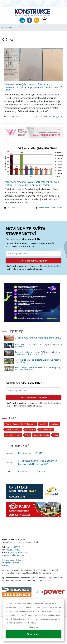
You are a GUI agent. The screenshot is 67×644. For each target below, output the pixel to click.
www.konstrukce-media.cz (13, 555)
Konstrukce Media (41, 435)
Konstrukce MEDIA (13, 430)
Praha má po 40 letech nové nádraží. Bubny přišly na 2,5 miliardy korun (38, 369)
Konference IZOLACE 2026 (32, 472)
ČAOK (27, 435)
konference (30, 430)
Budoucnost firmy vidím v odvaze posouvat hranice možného (39, 346)
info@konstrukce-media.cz (19, 552)
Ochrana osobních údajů (12, 560)
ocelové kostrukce (13, 435)
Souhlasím (33, 634)
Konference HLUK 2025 (30, 453)
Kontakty (6, 565)
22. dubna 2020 (13, 116)
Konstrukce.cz (9, 27)
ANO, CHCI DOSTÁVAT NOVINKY (33, 261)
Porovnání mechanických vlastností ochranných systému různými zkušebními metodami (32, 183)
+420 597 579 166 (13, 550)
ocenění (43, 424)
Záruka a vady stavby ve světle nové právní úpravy (38, 338)
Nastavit (33, 627)
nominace (55, 424)
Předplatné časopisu (11, 563)
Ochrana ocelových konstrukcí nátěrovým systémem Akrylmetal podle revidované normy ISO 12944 (33, 87)
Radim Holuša (44, 116)
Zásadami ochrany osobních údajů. (25, 269)
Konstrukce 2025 (46, 430)
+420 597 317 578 (17, 547)
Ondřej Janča (56, 116)
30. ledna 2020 (13, 208)
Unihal (55, 435)
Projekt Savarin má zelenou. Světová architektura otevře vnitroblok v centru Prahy (37, 353)
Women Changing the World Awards (21, 424)
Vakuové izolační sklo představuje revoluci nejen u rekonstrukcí (38, 361)
